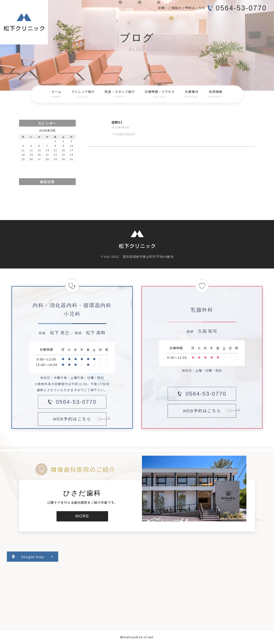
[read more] (125, 134)
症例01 (117, 122)
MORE (82, 516)
